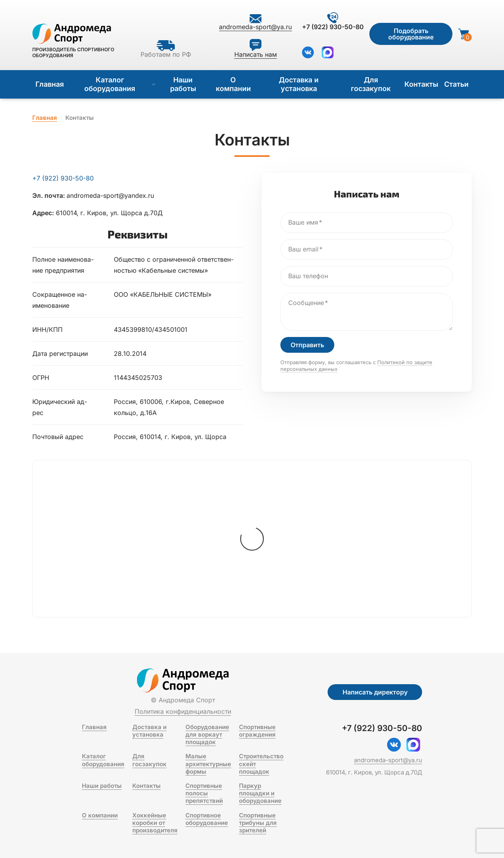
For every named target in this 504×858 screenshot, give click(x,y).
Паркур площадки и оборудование (260, 793)
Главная (50, 84)
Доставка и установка (299, 84)
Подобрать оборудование (411, 34)
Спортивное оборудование (207, 819)
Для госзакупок (371, 84)
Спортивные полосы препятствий (204, 793)
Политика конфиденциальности (183, 712)
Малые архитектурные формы (208, 764)
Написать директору (375, 692)
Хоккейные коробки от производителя (155, 823)
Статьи (456, 84)
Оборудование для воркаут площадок (207, 734)
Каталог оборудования (120, 84)
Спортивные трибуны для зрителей (258, 823)
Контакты (421, 84)
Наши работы (183, 84)
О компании (233, 84)
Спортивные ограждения (257, 731)
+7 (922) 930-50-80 (63, 178)
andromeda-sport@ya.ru (388, 760)
